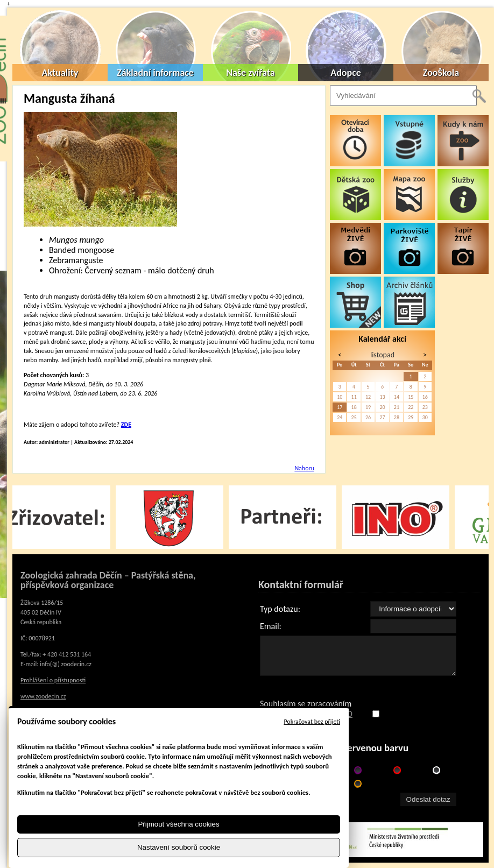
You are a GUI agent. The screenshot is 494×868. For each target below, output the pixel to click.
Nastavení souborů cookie (179, 848)
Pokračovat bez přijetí (312, 722)
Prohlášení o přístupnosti (53, 680)
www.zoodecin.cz (43, 696)
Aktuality (60, 73)
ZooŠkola (441, 73)
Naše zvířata (250, 73)
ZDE (126, 425)
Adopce (346, 73)
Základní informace (155, 73)
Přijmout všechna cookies (178, 824)
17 (340, 407)
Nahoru (304, 468)
